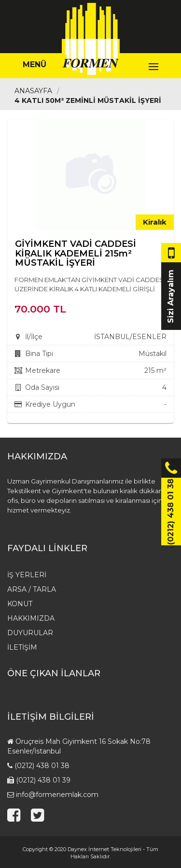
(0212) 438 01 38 (42, 766)
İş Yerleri (27, 575)
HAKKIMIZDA (31, 618)
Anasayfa (33, 91)
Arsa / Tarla (32, 589)
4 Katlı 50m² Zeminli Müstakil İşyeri (88, 100)
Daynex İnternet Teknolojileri (104, 849)
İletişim (22, 647)
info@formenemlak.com (57, 795)
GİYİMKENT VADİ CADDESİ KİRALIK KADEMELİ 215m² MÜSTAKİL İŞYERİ (76, 254)
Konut (20, 604)
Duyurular (30, 633)
